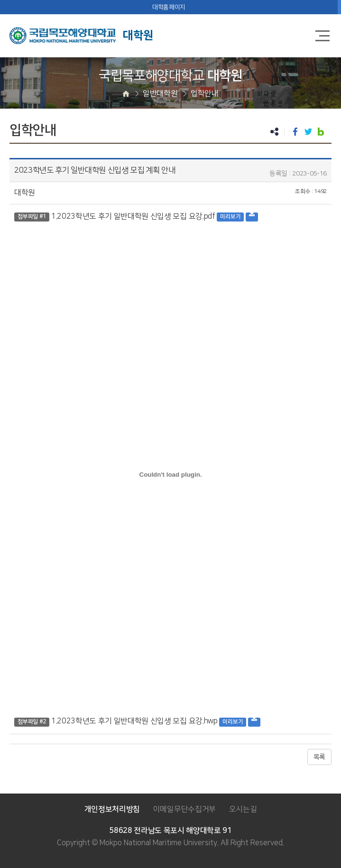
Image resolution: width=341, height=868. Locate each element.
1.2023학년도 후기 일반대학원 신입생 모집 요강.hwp (134, 721)
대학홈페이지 (169, 7)
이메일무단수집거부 (184, 809)
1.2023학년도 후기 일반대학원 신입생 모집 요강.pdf (133, 216)
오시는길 (243, 809)
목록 (319, 757)
